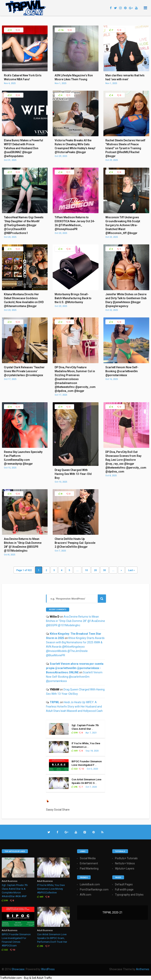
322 (75, 769)
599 (75, 733)
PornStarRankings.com (94, 889)
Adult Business (10, 881)
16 (61, 30)
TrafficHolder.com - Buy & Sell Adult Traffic (26, 978)
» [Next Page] (121, 570)
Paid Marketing (89, 868)
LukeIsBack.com (90, 884)
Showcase (18, 969)
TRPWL (55, 702)
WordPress (48, 969)
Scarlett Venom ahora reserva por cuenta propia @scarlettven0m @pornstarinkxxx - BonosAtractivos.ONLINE (75, 668)
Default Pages (124, 884)
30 (104, 570)
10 (86, 570)
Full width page (124, 889)
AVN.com (86, 895)
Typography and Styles (129, 895)
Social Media (88, 858)
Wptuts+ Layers (125, 868)
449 (75, 751)
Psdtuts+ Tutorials (126, 858)
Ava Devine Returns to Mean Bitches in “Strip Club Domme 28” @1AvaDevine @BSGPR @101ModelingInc (75, 621)
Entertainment (89, 863)
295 (75, 787)
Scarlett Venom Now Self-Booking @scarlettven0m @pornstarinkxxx (74, 677)
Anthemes (143, 969)
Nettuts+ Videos (125, 863)
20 (95, 570)
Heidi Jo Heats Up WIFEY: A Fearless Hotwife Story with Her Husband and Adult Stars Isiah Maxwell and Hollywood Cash (74, 707)
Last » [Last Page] (131, 570)
